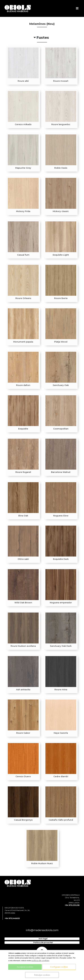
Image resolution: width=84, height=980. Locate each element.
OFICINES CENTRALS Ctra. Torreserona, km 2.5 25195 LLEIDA (71, 899)
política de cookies (40, 960)
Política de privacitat (43, 942)
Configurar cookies (59, 967)
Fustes (43, 38)
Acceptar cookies (25, 967)
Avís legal (43, 939)
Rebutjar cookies (42, 975)
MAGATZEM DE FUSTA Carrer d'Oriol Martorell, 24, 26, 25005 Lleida (17, 910)
